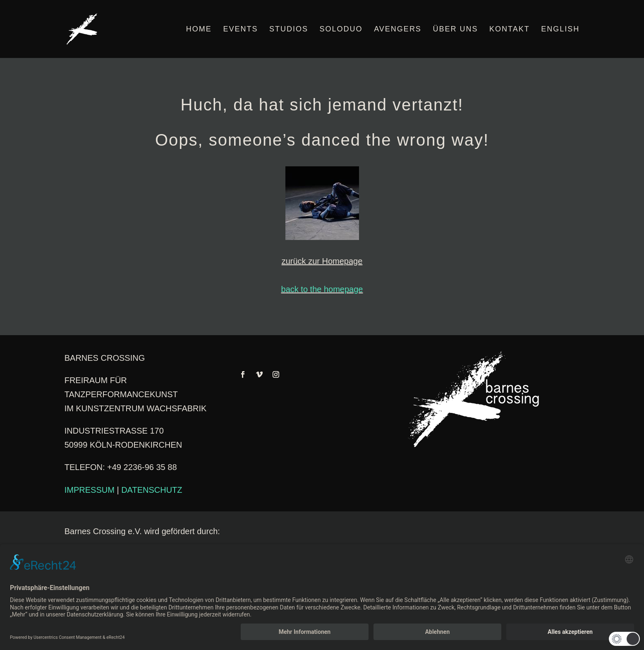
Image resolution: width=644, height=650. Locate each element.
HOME (199, 30)
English (560, 30)
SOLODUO (341, 30)
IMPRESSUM (90, 490)
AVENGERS (398, 30)
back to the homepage (322, 289)
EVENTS (240, 30)
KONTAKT (510, 30)
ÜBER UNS (455, 30)
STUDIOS (289, 30)
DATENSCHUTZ (152, 490)
